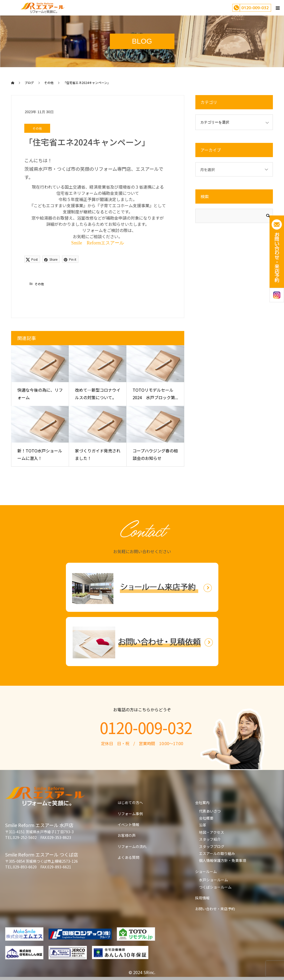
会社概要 (206, 818)
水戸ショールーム (213, 880)
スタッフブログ (212, 846)
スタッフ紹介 (210, 839)
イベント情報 (128, 824)
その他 (37, 128)
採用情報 (202, 898)
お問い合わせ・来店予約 (215, 909)
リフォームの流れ (132, 846)
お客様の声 (127, 835)
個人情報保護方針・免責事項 (222, 860)
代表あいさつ (210, 811)
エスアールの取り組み (217, 853)
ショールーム (206, 871)
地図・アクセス (212, 832)
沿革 (203, 825)
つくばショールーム (215, 887)
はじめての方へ (130, 802)
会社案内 (202, 802)
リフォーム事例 (130, 814)
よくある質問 (128, 857)
